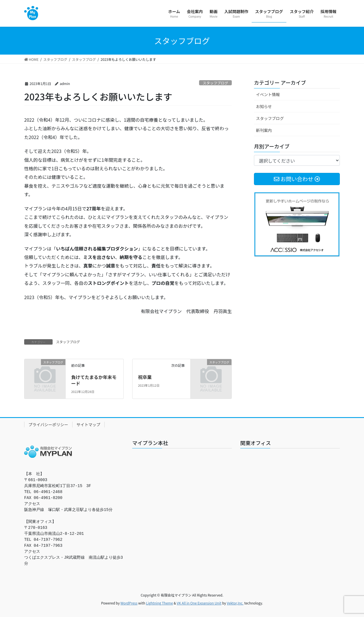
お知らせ (264, 106)
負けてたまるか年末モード (94, 380)
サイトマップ (88, 425)
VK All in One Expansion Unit (199, 603)
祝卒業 (145, 377)
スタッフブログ (216, 83)
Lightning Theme (159, 603)
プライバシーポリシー (48, 425)
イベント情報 (268, 94)
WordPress (129, 603)
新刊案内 (264, 130)
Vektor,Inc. (235, 603)
